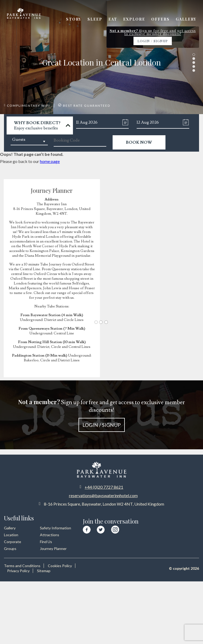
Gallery (186, 19)
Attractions (50, 535)
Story (74, 19)
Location (11, 535)
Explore (134, 19)
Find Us (46, 542)
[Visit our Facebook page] (87, 529)
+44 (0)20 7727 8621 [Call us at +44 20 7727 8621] (104, 487)
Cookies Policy (60, 566)
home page (50, 161)
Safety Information (56, 528)
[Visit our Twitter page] (101, 529)
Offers (160, 19)
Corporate (13, 542)
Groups (10, 549)
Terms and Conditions (22, 566)
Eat (113, 19)
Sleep (95, 19)
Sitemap (44, 571)
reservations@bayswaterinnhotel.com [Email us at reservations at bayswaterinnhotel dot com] (103, 495)
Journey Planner (53, 549)
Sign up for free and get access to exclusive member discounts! (101, 415)
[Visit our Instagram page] (115, 529)
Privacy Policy (18, 571)
